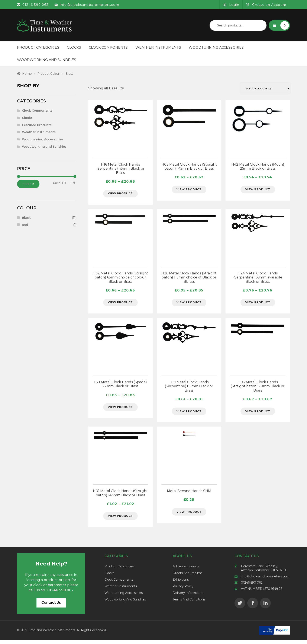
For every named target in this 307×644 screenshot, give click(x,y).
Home (27, 74)
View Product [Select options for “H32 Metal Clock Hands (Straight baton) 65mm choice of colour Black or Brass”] (120, 304)
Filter (28, 184)
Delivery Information (188, 597)
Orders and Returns (188, 577)
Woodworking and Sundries (47, 60)
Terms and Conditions (189, 604)
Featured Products (37, 125)
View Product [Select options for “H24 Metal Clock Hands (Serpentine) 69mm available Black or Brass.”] (258, 304)
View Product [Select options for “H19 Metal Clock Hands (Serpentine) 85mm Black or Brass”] (189, 414)
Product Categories (38, 47)
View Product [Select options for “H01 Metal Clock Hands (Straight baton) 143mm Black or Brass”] (120, 520)
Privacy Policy (183, 590)
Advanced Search (186, 571)
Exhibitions (181, 584)
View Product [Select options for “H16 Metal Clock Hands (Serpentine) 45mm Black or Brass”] (120, 194)
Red (25, 225)
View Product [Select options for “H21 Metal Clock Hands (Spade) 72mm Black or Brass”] (120, 410)
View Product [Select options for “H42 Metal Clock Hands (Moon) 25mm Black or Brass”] (258, 190)
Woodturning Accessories (216, 47)
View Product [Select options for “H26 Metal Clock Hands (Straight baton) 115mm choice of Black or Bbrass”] (189, 304)
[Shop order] (265, 88)
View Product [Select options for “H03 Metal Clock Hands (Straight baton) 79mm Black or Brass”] (258, 414)
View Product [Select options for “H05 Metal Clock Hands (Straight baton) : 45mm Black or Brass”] (189, 190)
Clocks (74, 47)
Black (26, 218)
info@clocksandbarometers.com (265, 581)
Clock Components (108, 47)
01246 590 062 (252, 587)
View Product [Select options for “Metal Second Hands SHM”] (189, 515)
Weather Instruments (158, 47)
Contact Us (51, 607)
